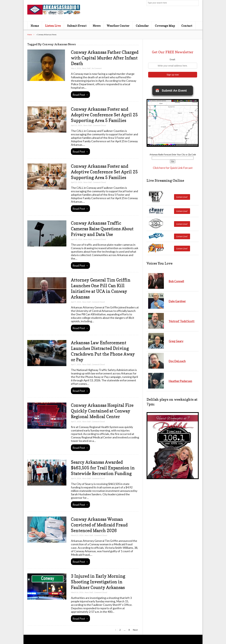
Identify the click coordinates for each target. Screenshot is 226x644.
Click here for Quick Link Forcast (173, 168)
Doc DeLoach (177, 361)
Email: (173, 59)
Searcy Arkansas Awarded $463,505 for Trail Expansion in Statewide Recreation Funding (103, 468)
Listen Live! (182, 197)
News (97, 26)
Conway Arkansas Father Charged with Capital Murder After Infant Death (105, 58)
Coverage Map (165, 26)
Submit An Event (171, 91)
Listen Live (53, 26)
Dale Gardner (177, 301)
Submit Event (77, 26)
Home (35, 26)
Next (135, 630)
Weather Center (118, 26)
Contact (187, 26)
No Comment (97, 68)
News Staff (86, 68)
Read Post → (80, 95)
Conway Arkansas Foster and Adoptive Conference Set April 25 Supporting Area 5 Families (104, 115)
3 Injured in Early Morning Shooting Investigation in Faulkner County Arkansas (98, 582)
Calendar (142, 26)
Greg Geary (176, 341)
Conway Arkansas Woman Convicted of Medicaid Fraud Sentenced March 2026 (99, 525)
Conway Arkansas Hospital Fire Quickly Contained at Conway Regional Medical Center (102, 411)
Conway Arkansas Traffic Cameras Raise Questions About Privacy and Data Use (102, 229)
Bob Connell (176, 281)
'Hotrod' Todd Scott (182, 321)
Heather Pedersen (180, 381)
